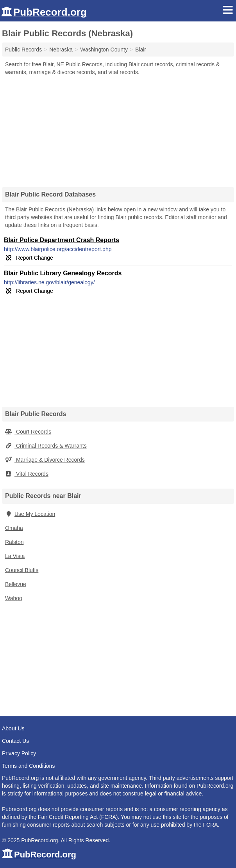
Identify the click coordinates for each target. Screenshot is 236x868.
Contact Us (15, 741)
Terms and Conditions (28, 766)
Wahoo (14, 598)
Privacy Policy (19, 753)
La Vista (15, 556)
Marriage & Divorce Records (45, 460)
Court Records (28, 432)
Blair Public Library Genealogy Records (63, 273)
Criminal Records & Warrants (46, 446)
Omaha (14, 528)
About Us (13, 728)
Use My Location (30, 514)
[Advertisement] (118, 129)
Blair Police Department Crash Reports (62, 240)
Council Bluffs (22, 570)
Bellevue (16, 584)
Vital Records (27, 474)
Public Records (23, 50)
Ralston (14, 542)
